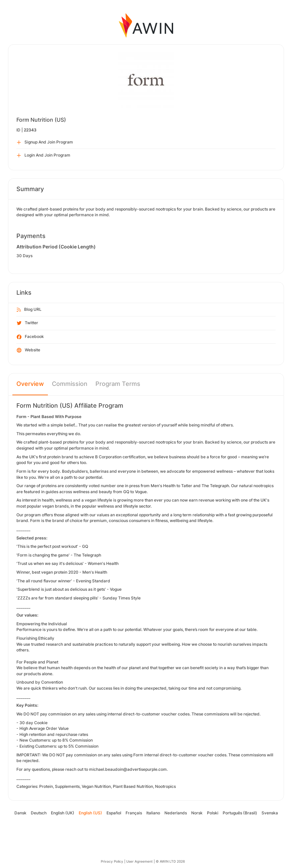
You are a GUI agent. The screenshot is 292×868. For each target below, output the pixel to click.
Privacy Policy (112, 861)
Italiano (153, 813)
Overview (30, 384)
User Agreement (139, 861)
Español (114, 813)
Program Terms (118, 384)
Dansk (20, 813)
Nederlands (176, 813)
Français (134, 813)
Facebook (30, 337)
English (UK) (63, 813)
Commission (70, 384)
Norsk (197, 813)
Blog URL (29, 310)
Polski (213, 813)
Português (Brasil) (240, 813)
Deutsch (39, 813)
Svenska (270, 813)
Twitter (27, 323)
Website (28, 350)
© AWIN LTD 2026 (170, 861)
